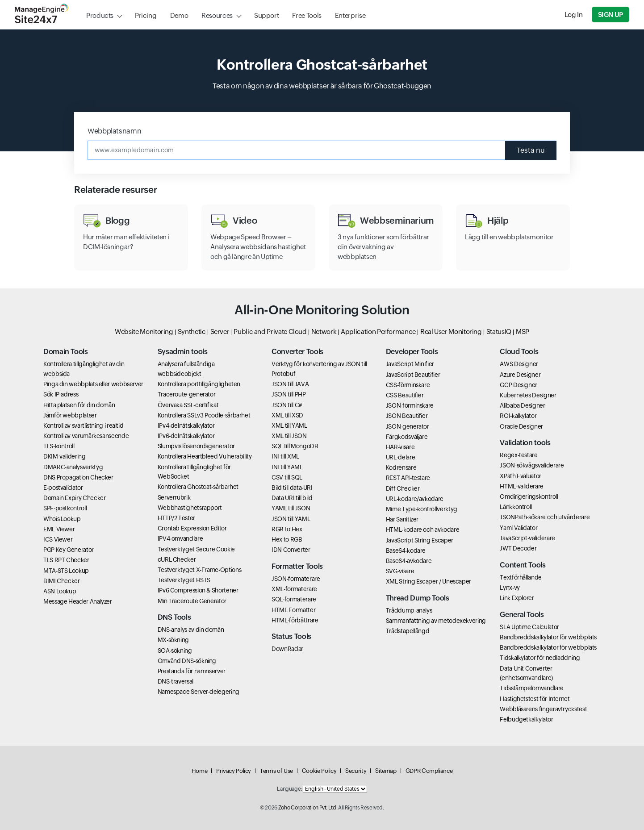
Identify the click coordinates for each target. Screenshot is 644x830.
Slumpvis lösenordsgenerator (196, 446)
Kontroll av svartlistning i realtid (83, 425)
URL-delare (400, 457)
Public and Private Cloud (270, 332)
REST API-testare (408, 478)
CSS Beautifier (405, 395)
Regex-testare (519, 455)
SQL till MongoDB (295, 446)
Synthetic (192, 332)
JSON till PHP (289, 394)
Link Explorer (517, 598)
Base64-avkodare (409, 561)
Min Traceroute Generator (192, 601)
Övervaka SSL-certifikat (188, 405)
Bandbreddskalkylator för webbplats (548, 637)
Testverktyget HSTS (184, 580)
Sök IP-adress (61, 394)
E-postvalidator (63, 488)
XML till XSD (287, 415)
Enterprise (350, 15)
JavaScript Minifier (410, 364)
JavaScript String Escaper (420, 540)
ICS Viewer (58, 539)
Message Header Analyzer (78, 601)
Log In (574, 15)
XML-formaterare (294, 589)
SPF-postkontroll (65, 508)
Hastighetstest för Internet (535, 699)
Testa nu (531, 150)
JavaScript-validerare (527, 538)
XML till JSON (289, 436)
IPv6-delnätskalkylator (186, 436)
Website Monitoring (144, 332)
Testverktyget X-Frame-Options (200, 570)
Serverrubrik (174, 497)
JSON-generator (408, 426)
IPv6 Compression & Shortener (198, 590)
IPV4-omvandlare (180, 538)
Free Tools (307, 15)
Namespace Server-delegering (199, 692)
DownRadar (287, 649)
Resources (217, 15)
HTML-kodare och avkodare (422, 530)
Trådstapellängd (408, 631)
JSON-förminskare (410, 405)
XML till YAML (289, 425)
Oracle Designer (521, 426)
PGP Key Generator (69, 550)
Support (266, 15)
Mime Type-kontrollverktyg (422, 509)
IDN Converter (291, 550)
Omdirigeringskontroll (529, 496)
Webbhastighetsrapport (190, 508)
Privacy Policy (234, 771)
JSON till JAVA (290, 384)
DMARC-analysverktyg (73, 467)
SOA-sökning (175, 651)
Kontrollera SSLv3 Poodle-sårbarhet (204, 415)
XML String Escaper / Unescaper (429, 581)
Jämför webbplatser (70, 415)
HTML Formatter (293, 610)
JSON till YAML (291, 519)
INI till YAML (287, 467)
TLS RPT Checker (66, 560)
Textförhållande (521, 577)
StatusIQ (499, 332)
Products (100, 15)
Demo (179, 15)
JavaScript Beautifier (413, 375)
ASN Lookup (60, 591)
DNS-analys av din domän (191, 630)
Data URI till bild (292, 498)
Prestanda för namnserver (192, 671)
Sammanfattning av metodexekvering (436, 621)
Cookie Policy (319, 771)
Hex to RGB (287, 539)
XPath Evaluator (521, 476)
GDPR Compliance (429, 771)
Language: (289, 789)
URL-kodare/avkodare (415, 499)
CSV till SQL (287, 477)
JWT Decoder (518, 548)
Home (200, 771)
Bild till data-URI (292, 488)
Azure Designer (520, 375)
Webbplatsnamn (114, 131)
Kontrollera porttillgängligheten (199, 384)
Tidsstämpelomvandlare (531, 688)
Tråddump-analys (409, 610)
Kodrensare (401, 467)
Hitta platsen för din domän (79, 405)
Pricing (146, 15)
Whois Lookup (62, 519)
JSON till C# (287, 405)
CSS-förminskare (408, 385)
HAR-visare (400, 447)
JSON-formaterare (296, 579)
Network (324, 332)
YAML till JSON (291, 508)
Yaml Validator (519, 528)
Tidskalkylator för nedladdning (540, 658)
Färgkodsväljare (407, 437)
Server (220, 332)
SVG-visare (400, 571)
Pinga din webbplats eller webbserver (93, 384)
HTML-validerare (522, 486)
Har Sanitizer (402, 519)
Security (356, 771)
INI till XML (285, 456)
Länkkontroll (516, 507)
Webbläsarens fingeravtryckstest (543, 709)
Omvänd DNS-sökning (187, 661)
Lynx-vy (510, 588)
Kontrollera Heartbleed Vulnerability (205, 456)
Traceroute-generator (187, 394)
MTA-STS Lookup (66, 571)
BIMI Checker (62, 581)
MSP (523, 332)
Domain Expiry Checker (74, 498)
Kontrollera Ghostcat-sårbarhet (198, 487)
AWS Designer (519, 364)
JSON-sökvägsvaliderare (532, 465)
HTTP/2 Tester (176, 518)
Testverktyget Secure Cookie (196, 549)
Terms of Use (276, 771)
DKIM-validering (65, 456)
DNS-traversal (176, 681)
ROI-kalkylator (518, 416)
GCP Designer (519, 385)
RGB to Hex (287, 529)
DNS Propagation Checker (78, 477)
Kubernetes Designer (528, 395)
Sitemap (386, 771)
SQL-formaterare (294, 599)
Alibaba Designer (522, 405)
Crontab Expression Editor (192, 528)
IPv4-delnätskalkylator (186, 425)
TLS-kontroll (59, 446)
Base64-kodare (406, 551)
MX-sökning (173, 640)
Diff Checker (403, 488)
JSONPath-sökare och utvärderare (545, 517)
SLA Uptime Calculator (529, 627)
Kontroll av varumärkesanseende (86, 436)
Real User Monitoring (451, 332)
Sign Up (611, 15)
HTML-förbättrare (295, 620)
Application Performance (378, 332)
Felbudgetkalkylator (526, 719)
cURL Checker (177, 559)
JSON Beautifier (407, 416)
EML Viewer (59, 529)
